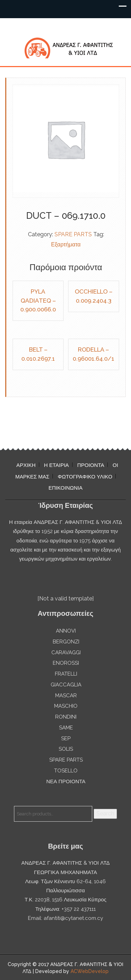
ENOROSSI (66, 663)
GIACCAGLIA (66, 685)
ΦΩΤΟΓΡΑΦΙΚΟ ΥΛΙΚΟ (85, 477)
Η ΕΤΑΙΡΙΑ (56, 465)
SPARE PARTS (73, 234)
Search (105, 813)
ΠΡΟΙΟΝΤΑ (91, 465)
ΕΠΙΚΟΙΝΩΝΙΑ (65, 488)
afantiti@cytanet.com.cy (73, 918)
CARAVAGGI (66, 653)
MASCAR (66, 696)
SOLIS (66, 749)
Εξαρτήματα (66, 244)
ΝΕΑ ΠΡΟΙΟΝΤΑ (66, 781)
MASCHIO (66, 706)
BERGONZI (66, 642)
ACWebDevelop (90, 971)
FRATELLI (66, 674)
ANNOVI (66, 631)
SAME (66, 728)
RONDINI (66, 717)
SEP (66, 738)
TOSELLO (66, 771)
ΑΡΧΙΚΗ (26, 465)
